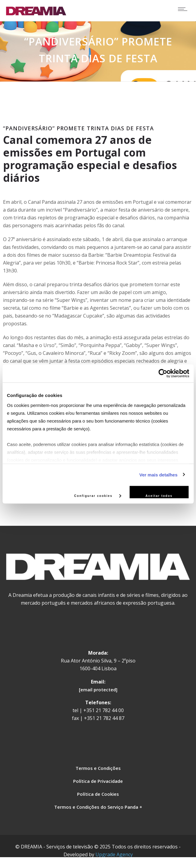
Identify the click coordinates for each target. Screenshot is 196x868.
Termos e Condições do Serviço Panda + (98, 807)
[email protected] (98, 690)
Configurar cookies (98, 496)
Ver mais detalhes (159, 474)
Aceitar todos (159, 496)
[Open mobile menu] (184, 9)
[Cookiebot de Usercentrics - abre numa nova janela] (163, 374)
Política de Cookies (98, 794)
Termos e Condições (98, 768)
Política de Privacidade (98, 781)
